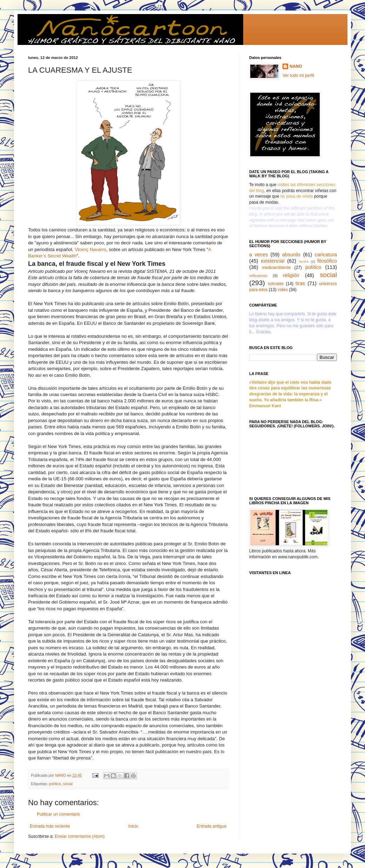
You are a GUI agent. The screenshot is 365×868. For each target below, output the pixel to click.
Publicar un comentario (58, 814)
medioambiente (276, 268)
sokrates (276, 284)
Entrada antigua (211, 826)
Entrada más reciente (50, 826)
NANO (296, 66)
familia (304, 261)
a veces (258, 255)
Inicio (133, 826)
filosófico (327, 261)
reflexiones (258, 276)
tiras (300, 283)
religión (291, 275)
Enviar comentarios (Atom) (80, 836)
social (68, 784)
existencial (273, 261)
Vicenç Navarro (91, 249)
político (55, 784)
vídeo (283, 290)
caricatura (326, 255)
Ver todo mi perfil (298, 75)
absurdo (291, 255)
